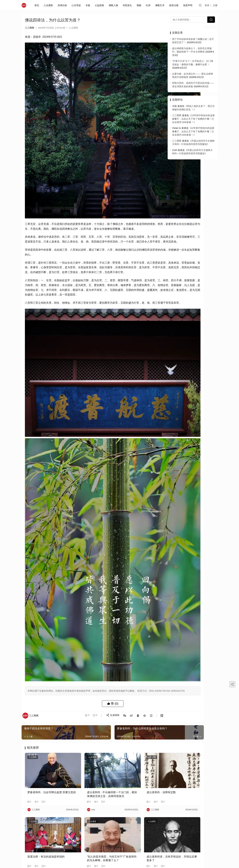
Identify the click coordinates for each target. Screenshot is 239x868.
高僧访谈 (63, 5)
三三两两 (30, 28)
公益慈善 (100, 5)
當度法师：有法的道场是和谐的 (46, 745)
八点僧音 (49, 5)
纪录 (149, 5)
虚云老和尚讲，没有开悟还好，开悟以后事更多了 (139, 747)
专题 (88, 5)
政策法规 (174, 5)
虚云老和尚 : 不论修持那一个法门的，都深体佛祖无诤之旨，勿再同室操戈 (92, 691)
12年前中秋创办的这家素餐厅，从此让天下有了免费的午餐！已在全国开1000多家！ (193, 119)
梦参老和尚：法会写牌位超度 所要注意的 (46, 691)
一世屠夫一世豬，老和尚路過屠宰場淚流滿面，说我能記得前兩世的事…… (46, 803)
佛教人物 (114, 5)
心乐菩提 (77, 5)
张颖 (174, 106)
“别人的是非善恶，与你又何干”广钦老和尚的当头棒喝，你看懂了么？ (92, 747)
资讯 (37, 5)
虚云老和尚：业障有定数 (135, 689)
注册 (215, 5)
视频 (140, 5)
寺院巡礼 (128, 5)
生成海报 (111, 622)
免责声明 (188, 5)
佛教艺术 (160, 5)
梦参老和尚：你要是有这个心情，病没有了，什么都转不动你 (139, 803)
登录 (207, 5)
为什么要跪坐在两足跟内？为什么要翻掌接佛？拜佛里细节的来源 (92, 803)
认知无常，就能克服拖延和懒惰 (46, 857)
